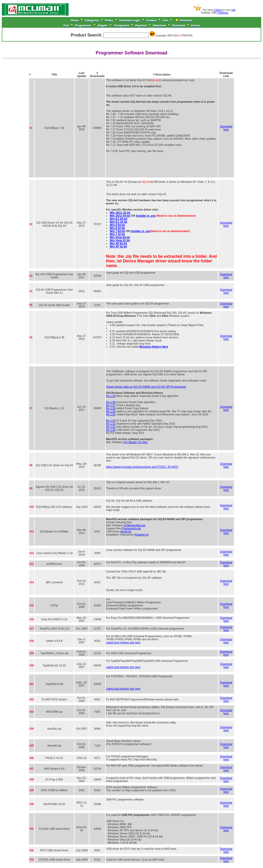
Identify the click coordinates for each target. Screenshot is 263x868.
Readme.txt (142, 535)
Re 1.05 (111, 411)
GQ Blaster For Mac (136, 442)
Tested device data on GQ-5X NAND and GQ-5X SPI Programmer (146, 387)
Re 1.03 (111, 421)
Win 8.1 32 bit (118, 222)
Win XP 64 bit (118, 243)
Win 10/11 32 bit (120, 213)
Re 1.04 (111, 414)
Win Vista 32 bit (120, 240)
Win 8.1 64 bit (118, 219)
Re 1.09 (111, 396)
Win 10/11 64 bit (120, 216)
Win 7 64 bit (117, 231)
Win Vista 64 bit (120, 237)
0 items (218, 10)
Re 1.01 (111, 427)
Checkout (223, 13)
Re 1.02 (111, 424)
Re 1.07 (111, 405)
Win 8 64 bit (117, 225)
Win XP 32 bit (118, 246)
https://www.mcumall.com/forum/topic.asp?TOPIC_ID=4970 (142, 467)
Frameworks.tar (131, 528)
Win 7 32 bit (117, 234)
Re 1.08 (111, 402)
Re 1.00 (111, 430)
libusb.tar (126, 531)
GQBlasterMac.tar (134, 525)
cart (233, 10)
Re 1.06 (111, 408)
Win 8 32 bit (117, 228)
